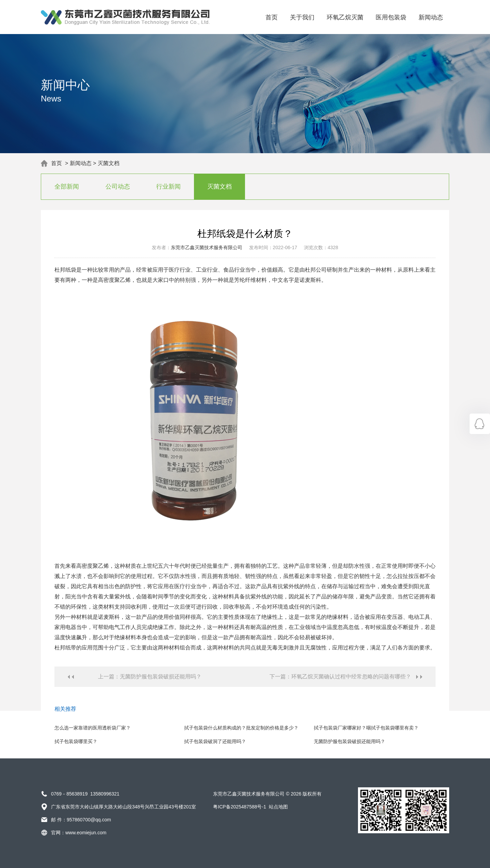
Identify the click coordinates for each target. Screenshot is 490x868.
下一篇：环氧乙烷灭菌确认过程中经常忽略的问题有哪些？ (340, 677)
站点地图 (278, 807)
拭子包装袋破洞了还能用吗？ (215, 741)
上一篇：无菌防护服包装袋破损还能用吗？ (150, 677)
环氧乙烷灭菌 (345, 17)
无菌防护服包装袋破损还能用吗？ (349, 741)
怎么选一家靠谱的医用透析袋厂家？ (93, 728)
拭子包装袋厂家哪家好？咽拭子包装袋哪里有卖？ (366, 728)
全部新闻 (67, 187)
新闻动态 (431, 17)
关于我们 (302, 17)
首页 (272, 17)
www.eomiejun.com (86, 833)
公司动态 (118, 187)
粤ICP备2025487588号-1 (240, 807)
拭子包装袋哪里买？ (76, 741)
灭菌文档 (109, 163)
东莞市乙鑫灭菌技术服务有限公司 (207, 247)
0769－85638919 (69, 794)
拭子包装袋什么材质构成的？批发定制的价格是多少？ (241, 728)
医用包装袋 (391, 17)
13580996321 (105, 794)
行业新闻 (168, 187)
